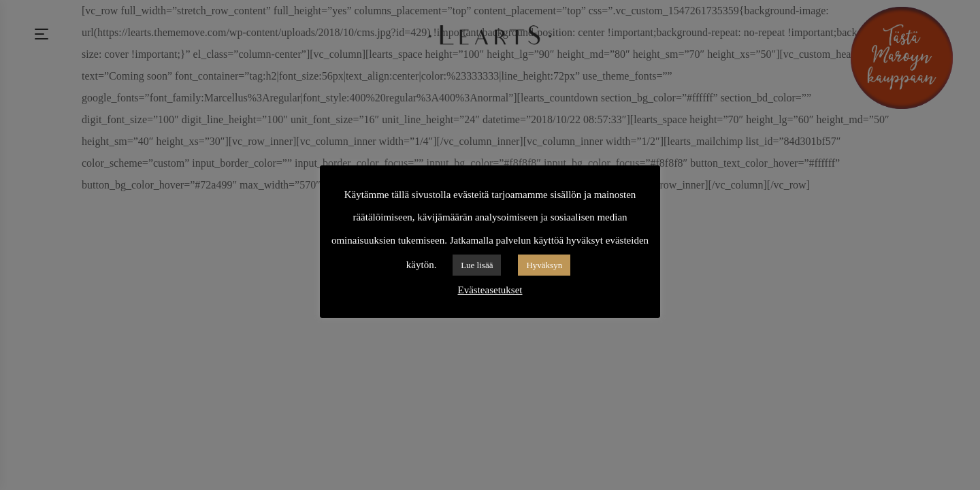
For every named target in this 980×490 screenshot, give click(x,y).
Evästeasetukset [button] (490, 290)
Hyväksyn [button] (544, 265)
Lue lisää (477, 265)
